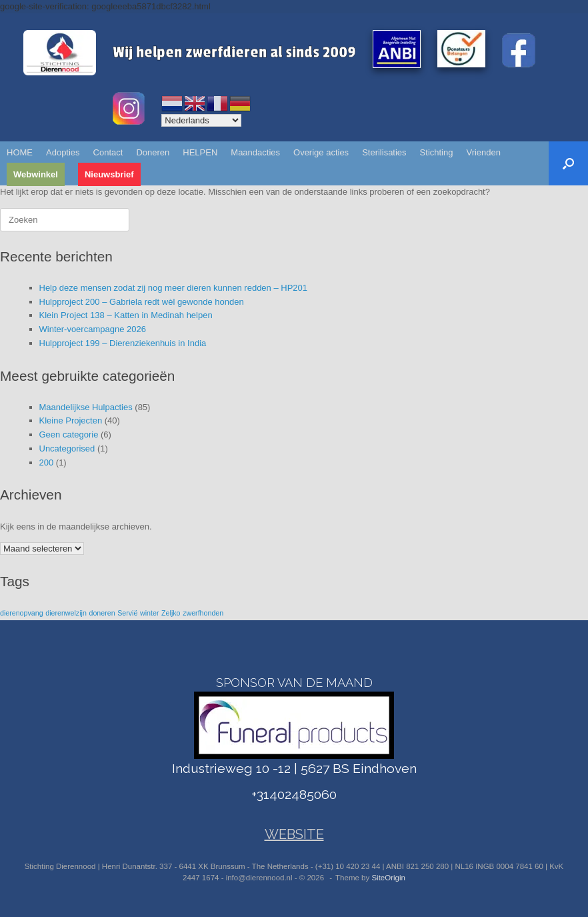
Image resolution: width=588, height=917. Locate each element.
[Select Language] (201, 120)
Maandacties (255, 152)
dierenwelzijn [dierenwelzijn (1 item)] (66, 613)
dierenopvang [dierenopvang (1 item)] (22, 613)
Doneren (153, 152)
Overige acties (321, 152)
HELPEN (200, 152)
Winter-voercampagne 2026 (93, 329)
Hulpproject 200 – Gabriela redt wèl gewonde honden (142, 302)
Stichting (437, 152)
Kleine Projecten (71, 420)
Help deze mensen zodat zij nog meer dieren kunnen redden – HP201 (174, 288)
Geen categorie (69, 434)
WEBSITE (294, 834)
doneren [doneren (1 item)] (102, 613)
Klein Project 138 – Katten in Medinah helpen (126, 315)
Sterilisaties (384, 152)
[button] (568, 163)
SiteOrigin (388, 878)
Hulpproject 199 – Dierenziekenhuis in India (123, 343)
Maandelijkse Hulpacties (86, 407)
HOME (20, 152)
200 (47, 463)
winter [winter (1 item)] (149, 613)
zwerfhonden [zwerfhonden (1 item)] (203, 613)
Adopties (63, 152)
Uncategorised (67, 448)
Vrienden (483, 152)
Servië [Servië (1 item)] (127, 613)
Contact (108, 152)
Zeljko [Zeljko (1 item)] (171, 613)
